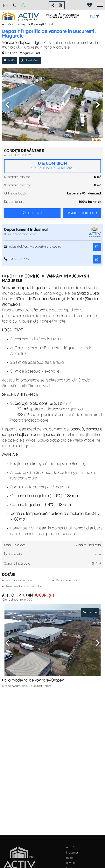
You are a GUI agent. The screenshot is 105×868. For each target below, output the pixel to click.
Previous (7, 105)
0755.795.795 (14, 4)
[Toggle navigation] (100, 5)
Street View (30, 60)
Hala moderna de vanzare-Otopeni (34, 680)
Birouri (71, 863)
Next (98, 105)
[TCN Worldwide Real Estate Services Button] (95, 17)
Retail (70, 858)
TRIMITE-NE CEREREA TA (82, 213)
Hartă (9, 60)
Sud (50, 24)
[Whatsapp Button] (23, 5)
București (21, 24)
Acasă (6, 24)
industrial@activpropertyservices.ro (33, 247)
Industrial (72, 853)
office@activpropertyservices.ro (6, 4)
